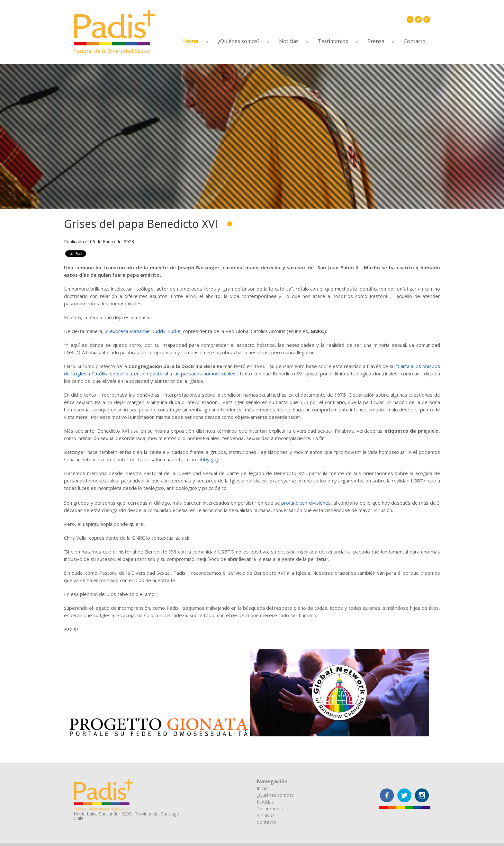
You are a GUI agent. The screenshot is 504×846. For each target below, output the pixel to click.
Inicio (262, 788)
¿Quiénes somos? (239, 41)
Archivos (266, 815)
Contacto (415, 41)
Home (191, 41)
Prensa (376, 41)
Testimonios (333, 41)
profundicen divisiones (306, 503)
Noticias (289, 41)
